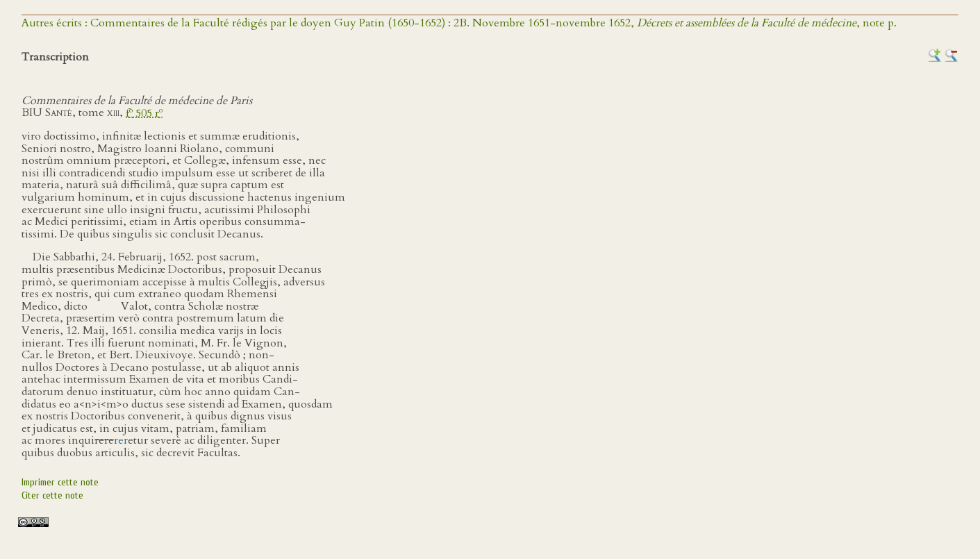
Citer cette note (52, 495)
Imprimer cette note (60, 482)
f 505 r (144, 113)
